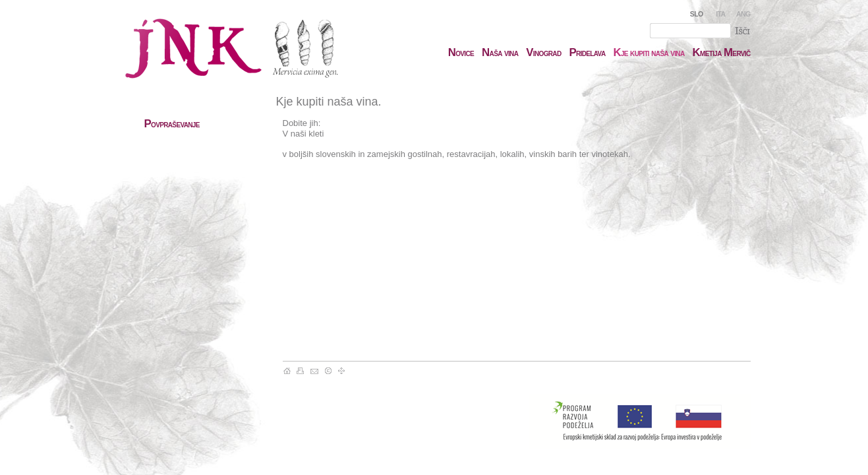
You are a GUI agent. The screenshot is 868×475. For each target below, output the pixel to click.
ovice (461, 53)
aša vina (500, 53)
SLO (697, 14)
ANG (743, 14)
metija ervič (722, 53)
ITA (720, 14)
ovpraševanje (172, 124)
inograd (543, 53)
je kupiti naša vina (649, 53)
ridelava (587, 53)
